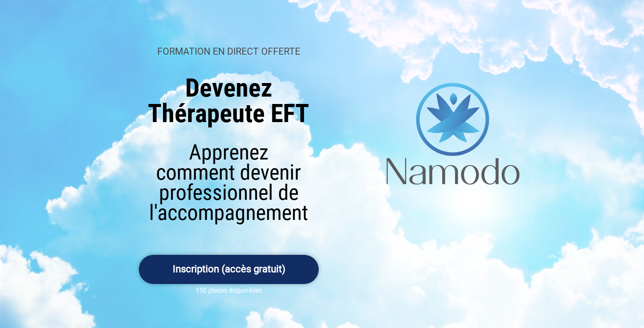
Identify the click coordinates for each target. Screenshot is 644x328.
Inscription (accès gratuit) (229, 269)
